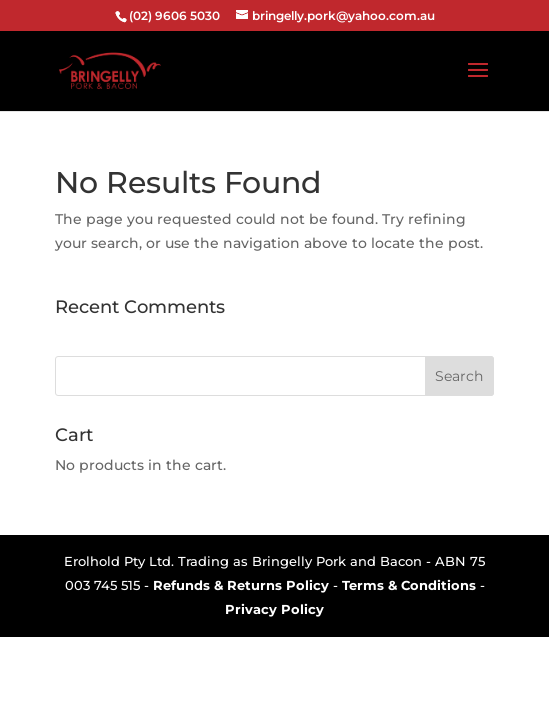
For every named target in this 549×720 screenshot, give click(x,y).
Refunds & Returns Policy (241, 585)
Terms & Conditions (409, 585)
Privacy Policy (274, 609)
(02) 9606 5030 (174, 15)
